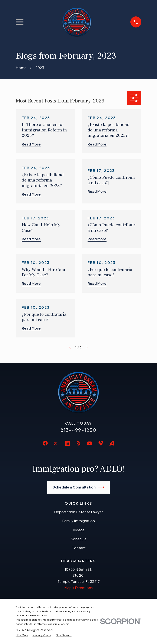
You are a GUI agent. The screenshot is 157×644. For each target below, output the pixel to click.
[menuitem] (22, 635)
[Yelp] (78, 443)
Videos (79, 530)
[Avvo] (112, 443)
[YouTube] (90, 443)
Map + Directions (78, 588)
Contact (79, 548)
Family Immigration (78, 521)
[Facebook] (45, 443)
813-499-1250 (78, 430)
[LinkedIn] (67, 443)
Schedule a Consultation (78, 487)
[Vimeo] (101, 443)
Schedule (79, 539)
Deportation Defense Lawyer (78, 512)
